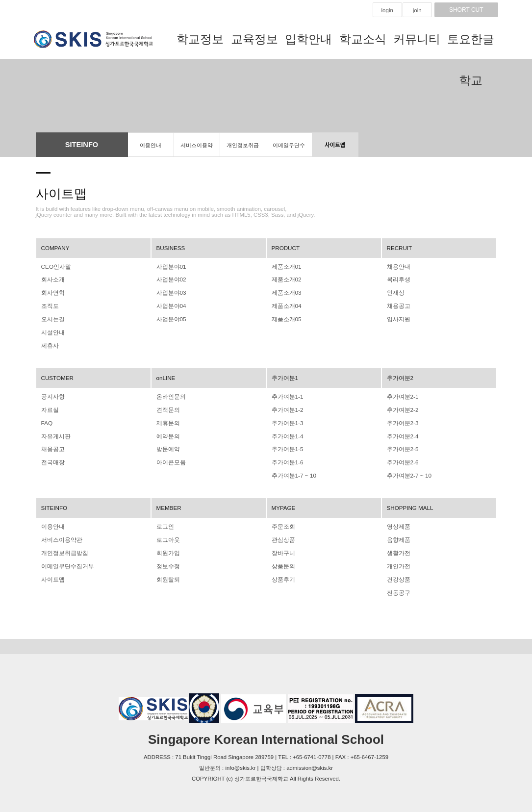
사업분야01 (170, 267)
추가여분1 (284, 376)
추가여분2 (399, 376)
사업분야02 (170, 279)
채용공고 (398, 305)
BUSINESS (170, 248)
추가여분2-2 (402, 407)
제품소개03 (286, 292)
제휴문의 (167, 420)
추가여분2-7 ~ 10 (408, 472)
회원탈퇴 (167, 574)
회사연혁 (52, 292)
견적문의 (167, 407)
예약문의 (167, 433)
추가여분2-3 (402, 420)
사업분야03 (170, 292)
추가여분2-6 (402, 459)
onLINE (166, 376)
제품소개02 (286, 279)
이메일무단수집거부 (289, 150)
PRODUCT (285, 248)
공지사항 (52, 394)
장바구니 (282, 548)
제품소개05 (286, 318)
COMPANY (55, 248)
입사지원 (398, 318)
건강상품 (398, 574)
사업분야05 (170, 318)
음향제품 (398, 535)
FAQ (47, 420)
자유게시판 (55, 433)
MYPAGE (283, 504)
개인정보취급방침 (243, 150)
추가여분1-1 (286, 394)
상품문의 (282, 561)
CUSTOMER (57, 376)
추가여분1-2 (286, 407)
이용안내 (151, 145)
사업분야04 (170, 305)
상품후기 (282, 574)
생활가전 (398, 548)
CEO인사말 (55, 267)
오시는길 (52, 318)
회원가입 (167, 548)
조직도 (49, 305)
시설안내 (52, 331)
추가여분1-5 (286, 446)
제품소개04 (286, 305)
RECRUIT (399, 248)
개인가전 (398, 561)
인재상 (395, 292)
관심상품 (282, 535)
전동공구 (398, 586)
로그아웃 (167, 535)
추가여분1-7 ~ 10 (293, 472)
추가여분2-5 (402, 446)
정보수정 (167, 561)
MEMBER (169, 504)
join (417, 10)
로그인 (165, 522)
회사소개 (52, 279)
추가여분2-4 (402, 433)
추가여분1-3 (286, 420)
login (387, 10)
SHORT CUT (466, 10)
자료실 (49, 407)
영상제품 (398, 522)
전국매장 (52, 459)
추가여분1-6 (286, 459)
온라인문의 (170, 394)
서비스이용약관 (197, 150)
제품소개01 (286, 267)
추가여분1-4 (286, 433)
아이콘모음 (170, 459)
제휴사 (49, 344)
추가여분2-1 (402, 394)
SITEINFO (54, 504)
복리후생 (398, 279)
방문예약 (167, 446)
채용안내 (398, 267)
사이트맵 (335, 145)
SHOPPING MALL (410, 504)
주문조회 (282, 522)
